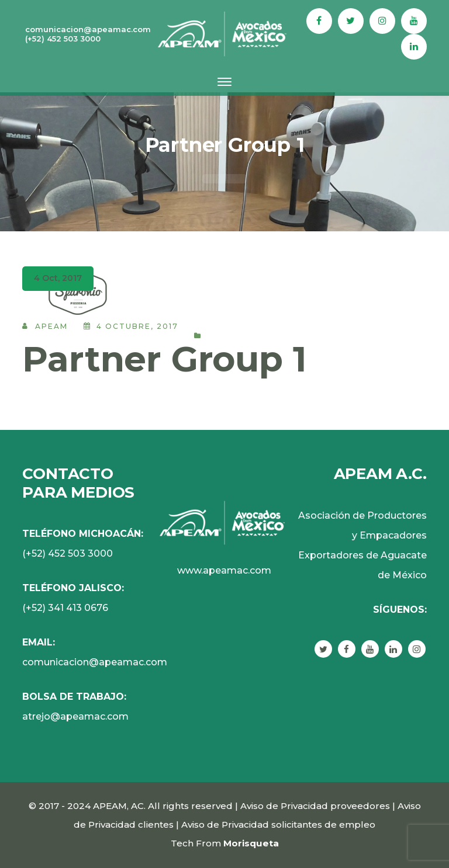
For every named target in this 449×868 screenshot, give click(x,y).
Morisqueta (251, 843)
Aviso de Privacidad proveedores (315, 806)
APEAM (51, 326)
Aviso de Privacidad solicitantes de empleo (278, 824)
